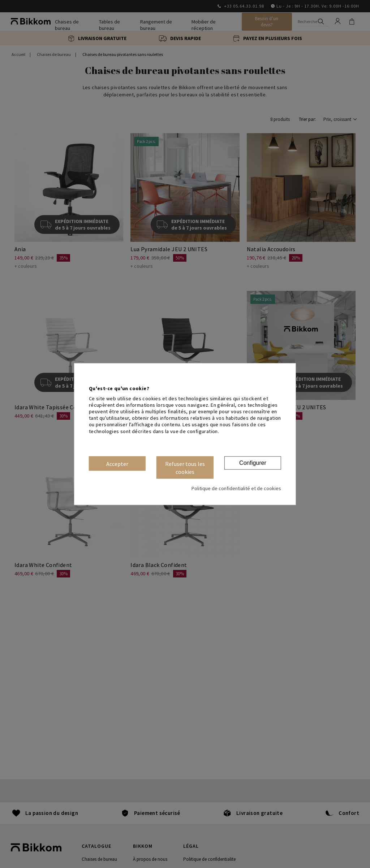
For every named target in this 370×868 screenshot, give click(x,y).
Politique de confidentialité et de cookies (236, 488)
